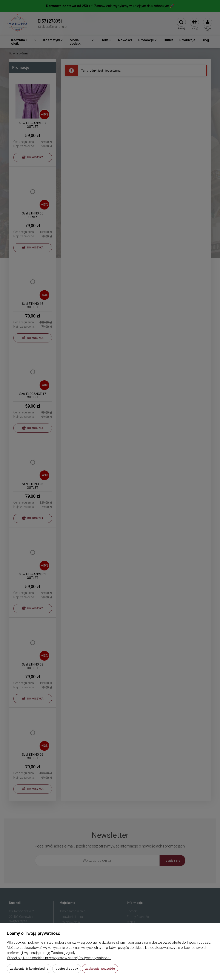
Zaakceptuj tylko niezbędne (29, 969)
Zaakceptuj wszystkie (100, 969)
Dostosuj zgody (67, 969)
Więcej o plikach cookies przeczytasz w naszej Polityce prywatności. (59, 958)
